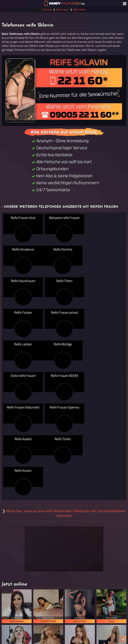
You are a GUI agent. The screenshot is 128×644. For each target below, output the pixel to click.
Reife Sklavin (80, 9)
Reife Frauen (63, 9)
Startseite (47, 9)
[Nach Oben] (123, 639)
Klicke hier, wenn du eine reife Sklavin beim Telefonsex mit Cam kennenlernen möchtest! (66, 419)
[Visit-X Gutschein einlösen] (64, 454)
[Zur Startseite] (64, 3)
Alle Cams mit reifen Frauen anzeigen (64, 571)
